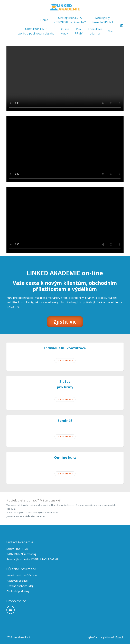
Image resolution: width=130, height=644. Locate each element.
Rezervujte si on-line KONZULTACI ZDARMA (32, 559)
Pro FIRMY (78, 31)
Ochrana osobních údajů (20, 586)
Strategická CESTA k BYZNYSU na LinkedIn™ (70, 20)
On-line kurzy (64, 31)
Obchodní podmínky (18, 591)
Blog (110, 31)
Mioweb (119, 637)
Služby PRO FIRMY (17, 549)
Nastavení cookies (17, 581)
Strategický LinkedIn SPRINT (103, 20)
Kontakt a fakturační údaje (22, 575)
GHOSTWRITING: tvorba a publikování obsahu (36, 31)
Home (44, 20)
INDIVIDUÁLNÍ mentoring (21, 554)
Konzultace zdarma (95, 31)
